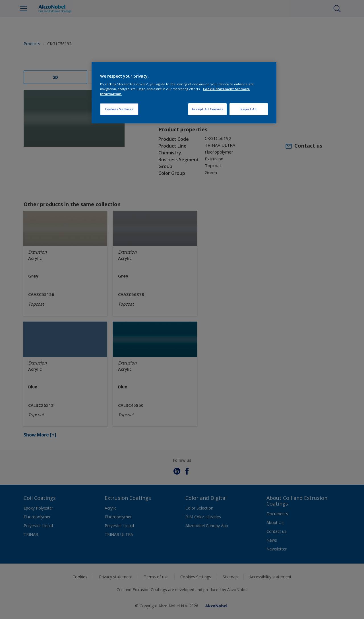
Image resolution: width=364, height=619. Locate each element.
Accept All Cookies (207, 109)
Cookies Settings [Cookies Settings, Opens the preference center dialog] (119, 109)
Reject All (249, 109)
